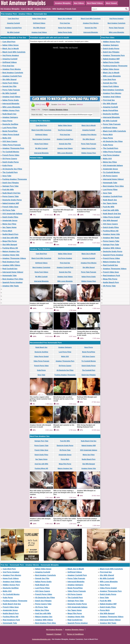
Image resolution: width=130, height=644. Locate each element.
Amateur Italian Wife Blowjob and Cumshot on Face (88, 239)
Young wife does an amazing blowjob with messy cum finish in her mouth (88, 333)
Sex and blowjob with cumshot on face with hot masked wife (41, 239)
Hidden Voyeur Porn (11, 110)
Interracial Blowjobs (91, 32)
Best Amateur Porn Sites (13, 279)
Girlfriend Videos (39, 23)
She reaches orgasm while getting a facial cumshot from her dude (40, 399)
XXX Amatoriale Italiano (12, 214)
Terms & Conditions (75, 634)
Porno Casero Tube (11, 196)
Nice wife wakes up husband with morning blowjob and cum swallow (41, 493)
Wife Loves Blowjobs (117, 32)
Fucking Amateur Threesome (15, 179)
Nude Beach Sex (9, 114)
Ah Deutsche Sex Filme (12, 169)
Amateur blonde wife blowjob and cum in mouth (40, 426)
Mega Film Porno (10, 241)
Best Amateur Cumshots (117, 23)
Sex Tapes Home (9, 227)
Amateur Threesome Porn (13, 148)
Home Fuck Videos (65, 28)
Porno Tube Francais (116, 28)
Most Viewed (111, 3)
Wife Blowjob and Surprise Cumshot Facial (39, 211)
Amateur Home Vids (11, 255)
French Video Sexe (10, 207)
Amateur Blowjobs (63, 3)
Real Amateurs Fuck (11, 262)
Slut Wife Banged (10, 245)
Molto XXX (7, 138)
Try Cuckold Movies (11, 152)
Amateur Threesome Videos (14, 258)
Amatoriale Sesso (10, 220)
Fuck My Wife (8, 190)
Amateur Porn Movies (91, 23)
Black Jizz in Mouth (65, 19)
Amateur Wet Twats (11, 286)
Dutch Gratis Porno (11, 162)
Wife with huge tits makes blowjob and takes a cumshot (40, 332)
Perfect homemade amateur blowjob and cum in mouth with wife (88, 521)
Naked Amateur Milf (11, 203)
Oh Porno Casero (10, 159)
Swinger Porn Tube (10, 186)
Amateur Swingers (10, 117)
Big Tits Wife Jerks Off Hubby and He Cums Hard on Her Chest (64, 240)
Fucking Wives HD (10, 248)
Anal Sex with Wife (10, 238)
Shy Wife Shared (39, 28)
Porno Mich (7, 231)
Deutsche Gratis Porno (12, 200)
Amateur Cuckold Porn (13, 28)
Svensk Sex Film (91, 28)
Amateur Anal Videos (39, 32)
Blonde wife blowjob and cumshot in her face (62, 332)
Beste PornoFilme (10, 131)
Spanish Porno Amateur (13, 282)
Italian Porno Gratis (65, 32)
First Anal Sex (65, 23)
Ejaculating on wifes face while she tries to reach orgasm (65, 520)
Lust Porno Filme (10, 128)
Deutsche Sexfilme (10, 124)
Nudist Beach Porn (10, 234)
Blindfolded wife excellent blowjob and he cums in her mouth (63, 399)
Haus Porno (7, 121)
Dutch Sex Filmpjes (11, 183)
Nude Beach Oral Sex (11, 193)
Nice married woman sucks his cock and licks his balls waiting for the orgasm (65, 305)
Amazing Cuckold (13, 23)
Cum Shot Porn (13, 19)
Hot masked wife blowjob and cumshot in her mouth (88, 304)
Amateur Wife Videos (11, 265)
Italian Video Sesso (39, 19)
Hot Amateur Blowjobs (54, 630)
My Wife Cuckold (13, 32)
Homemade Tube (10, 276)
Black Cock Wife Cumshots (91, 19)
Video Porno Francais (12, 145)
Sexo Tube (7, 176)
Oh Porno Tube (9, 210)
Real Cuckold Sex (10, 269)
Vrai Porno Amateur (117, 19)
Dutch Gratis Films (10, 217)
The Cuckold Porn (10, 172)
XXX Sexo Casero (10, 141)
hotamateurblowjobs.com (41, 639)
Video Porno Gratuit (11, 135)
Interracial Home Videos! (13, 272)
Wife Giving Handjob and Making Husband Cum (86, 426)
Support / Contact (54, 634)
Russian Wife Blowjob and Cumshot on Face (87, 211)
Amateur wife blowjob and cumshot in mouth (39, 304)
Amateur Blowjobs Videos (59, 110)
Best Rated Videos (95, 3)
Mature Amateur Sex (11, 251)
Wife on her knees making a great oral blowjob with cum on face (65, 493)
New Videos (79, 3)
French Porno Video (11, 155)
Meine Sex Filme (9, 224)
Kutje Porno (7, 165)
